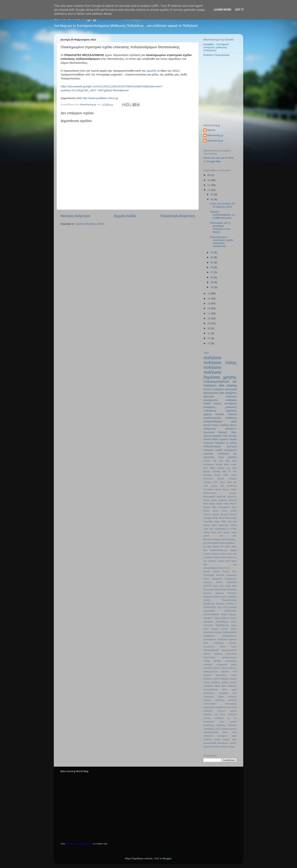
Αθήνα (215, 439)
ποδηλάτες (221, 725)
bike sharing (228, 385)
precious (215, 554)
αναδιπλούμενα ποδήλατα (220, 418)
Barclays (223, 432)
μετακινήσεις (209, 693)
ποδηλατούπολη (211, 732)
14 (209, 299)
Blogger (167, 858)
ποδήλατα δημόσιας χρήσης (220, 375)
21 (209, 333)
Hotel (229, 482)
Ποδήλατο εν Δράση (226, 443)
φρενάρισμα (223, 743)
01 (212, 194)
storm (225, 557)
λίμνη (224, 686)
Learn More (223, 10)
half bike (228, 536)
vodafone (212, 561)
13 (209, 293)
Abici (234, 461)
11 (209, 185)
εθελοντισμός (209, 657)
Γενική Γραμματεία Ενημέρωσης (220, 579)
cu (229, 529)
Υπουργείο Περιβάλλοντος (216, 625)
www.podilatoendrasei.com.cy (217, 568)
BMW (212, 468)
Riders (206, 511)
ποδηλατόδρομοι (213, 421)
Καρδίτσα (208, 597)
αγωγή (234, 629)
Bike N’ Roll (229, 471)
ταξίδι (234, 736)
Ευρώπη (207, 593)
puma (223, 554)
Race (234, 507)
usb (205, 561)
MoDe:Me (221, 497)
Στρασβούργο (222, 622)
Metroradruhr (209, 497)
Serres (216, 511)
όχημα (232, 747)
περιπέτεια (232, 707)
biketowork (224, 525)
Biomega (208, 475)
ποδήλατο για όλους (214, 714)
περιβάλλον (221, 707)
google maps (230, 532)
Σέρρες (233, 618)
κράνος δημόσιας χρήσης (216, 682)
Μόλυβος (220, 604)
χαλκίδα (233, 743)
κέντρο (224, 668)
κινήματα (207, 675)
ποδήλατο (212, 367)
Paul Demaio (230, 436)
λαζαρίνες (232, 686)
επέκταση (208, 665)
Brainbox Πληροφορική (216, 55)
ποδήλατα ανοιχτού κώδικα (220, 711)
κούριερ (233, 679)
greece (207, 536)
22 (209, 338)
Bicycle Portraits (212, 471)
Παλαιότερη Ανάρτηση (177, 216)
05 (212, 262)
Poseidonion (224, 507)
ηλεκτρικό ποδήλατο (220, 396)
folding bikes (210, 532)
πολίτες (217, 403)
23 (209, 343)
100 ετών (218, 461)
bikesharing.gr (215, 135)
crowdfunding (220, 529)
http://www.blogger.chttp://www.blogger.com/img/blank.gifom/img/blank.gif (220, 543)
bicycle (207, 425)
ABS (228, 461)
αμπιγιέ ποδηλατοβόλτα (226, 632)
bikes (214, 525)
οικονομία (208, 454)
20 (209, 328)
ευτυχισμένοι (221, 665)
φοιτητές (232, 457)
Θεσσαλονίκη (211, 393)
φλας (234, 739)
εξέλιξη (207, 661)
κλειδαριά (224, 679)
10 (209, 180)
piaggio (233, 550)
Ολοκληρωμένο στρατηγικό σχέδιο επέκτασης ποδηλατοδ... (222, 242)
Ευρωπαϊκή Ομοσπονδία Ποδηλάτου (220, 589)
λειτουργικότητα (210, 689)
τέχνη (221, 457)
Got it (239, 10)
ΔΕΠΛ (219, 582)
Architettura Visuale (213, 464)
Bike (222, 393)
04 (212, 257)
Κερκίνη (216, 597)
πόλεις (225, 732)
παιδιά (207, 403)
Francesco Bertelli (214, 479)
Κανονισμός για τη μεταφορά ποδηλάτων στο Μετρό (220, 227)
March (218, 489)
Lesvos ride (217, 486)
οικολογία (232, 700)
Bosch (217, 475)
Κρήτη (224, 597)
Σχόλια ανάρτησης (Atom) (90, 224)
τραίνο (217, 739)
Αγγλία (226, 571)
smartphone (209, 557)
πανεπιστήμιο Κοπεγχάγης (220, 704)
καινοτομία (231, 389)
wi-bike (221, 561)
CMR (226, 475)
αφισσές (233, 639)
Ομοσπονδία (209, 611)
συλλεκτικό (208, 736)
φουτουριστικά (210, 743)
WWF (224, 522)
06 (212, 267)
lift (222, 547)
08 (212, 277)
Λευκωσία (208, 443)
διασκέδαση (231, 654)
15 (209, 303)
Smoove (207, 514)
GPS (215, 482)
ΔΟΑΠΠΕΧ (232, 582)
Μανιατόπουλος (229, 600)
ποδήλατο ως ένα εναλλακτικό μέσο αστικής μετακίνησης (220, 722)
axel (230, 522)
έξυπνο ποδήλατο (214, 389)
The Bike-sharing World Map (79, 844)
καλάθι (219, 450)
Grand (222, 482)
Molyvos (233, 500)
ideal (209, 547)
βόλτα (223, 647)
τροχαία (226, 739)
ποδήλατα (212, 358)
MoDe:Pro (232, 497)
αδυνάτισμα (209, 632)
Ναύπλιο (230, 604)
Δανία (228, 586)
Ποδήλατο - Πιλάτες (212, 618)
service (207, 439)
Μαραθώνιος (209, 604)
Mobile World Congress (215, 500)
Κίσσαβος (232, 593)
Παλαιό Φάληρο (229, 614)
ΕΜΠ (234, 586)
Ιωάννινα (219, 593)
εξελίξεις (217, 661)
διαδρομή (218, 654)
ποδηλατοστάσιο (229, 729)
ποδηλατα (232, 725)
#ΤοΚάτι (207, 461)
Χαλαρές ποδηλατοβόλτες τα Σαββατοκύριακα (222, 215)
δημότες (207, 654)
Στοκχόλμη (208, 622)
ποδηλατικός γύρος (212, 729)
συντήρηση (222, 736)
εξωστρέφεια (231, 661)
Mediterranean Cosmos (220, 493)
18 (209, 318)
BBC (206, 468)
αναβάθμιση (209, 636)
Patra (226, 504)
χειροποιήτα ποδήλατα (219, 747)
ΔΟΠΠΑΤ (208, 586)
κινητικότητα (221, 675)
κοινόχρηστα (230, 450)
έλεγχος (215, 629)
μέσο (225, 689)
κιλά (235, 672)
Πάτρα (215, 425)
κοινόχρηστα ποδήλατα (220, 400)
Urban (217, 522)
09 (209, 175)
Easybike (217, 436)
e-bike (234, 529)
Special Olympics (220, 514)
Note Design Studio (213, 504)
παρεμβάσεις (209, 707)
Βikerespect (209, 575)
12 (209, 190)
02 (212, 199)
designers (231, 393)
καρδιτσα (225, 672)
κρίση (218, 686)
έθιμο (206, 629)
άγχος (234, 625)
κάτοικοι (216, 668)
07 (212, 272)
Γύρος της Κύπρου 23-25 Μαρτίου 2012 (223, 205)
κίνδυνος (233, 668)
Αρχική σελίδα (125, 216)
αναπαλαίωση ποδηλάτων (216, 639)
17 (209, 313)
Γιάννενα (207, 582)
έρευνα (224, 629)
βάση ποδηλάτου (214, 643)
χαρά (206, 747)
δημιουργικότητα (229, 650)
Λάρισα (233, 439)
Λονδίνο (207, 600)
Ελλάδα (220, 414)
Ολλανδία (232, 607)
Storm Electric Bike (228, 518)
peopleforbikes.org (219, 550)
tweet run (233, 557)
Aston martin (230, 464)
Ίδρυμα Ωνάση (211, 571)
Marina (211, 130)
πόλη (234, 732)
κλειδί (216, 679)
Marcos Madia (230, 489)
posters (207, 554)
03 (212, 252)
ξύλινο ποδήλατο (227, 697)
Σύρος (234, 622)
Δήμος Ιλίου (219, 586)
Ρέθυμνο (226, 618)
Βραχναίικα (232, 575)
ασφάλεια (224, 425)
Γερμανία (224, 439)
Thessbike (208, 522)
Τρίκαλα (232, 414)
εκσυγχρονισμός (229, 657)
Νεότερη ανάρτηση (75, 216)
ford (220, 532)
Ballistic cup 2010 (227, 468)
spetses (218, 557)
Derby (234, 475)
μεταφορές (224, 693)
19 (209, 323)
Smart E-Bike (229, 511)
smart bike (232, 554)
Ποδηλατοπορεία (212, 446)
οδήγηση (207, 700)
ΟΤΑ (225, 607)
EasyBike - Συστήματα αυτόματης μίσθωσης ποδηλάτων (216, 47)
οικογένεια (220, 700)
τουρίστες (208, 739)
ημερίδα (151, 71)
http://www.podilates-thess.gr (100, 98)
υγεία (234, 421)
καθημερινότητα (211, 672)
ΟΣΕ (219, 607)
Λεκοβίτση (232, 597)
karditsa (216, 547)
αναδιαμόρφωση (229, 636)
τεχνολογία (209, 432)
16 (209, 308)
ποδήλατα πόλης (220, 363)
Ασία (235, 571)
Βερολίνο (220, 575)
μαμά (234, 689)
